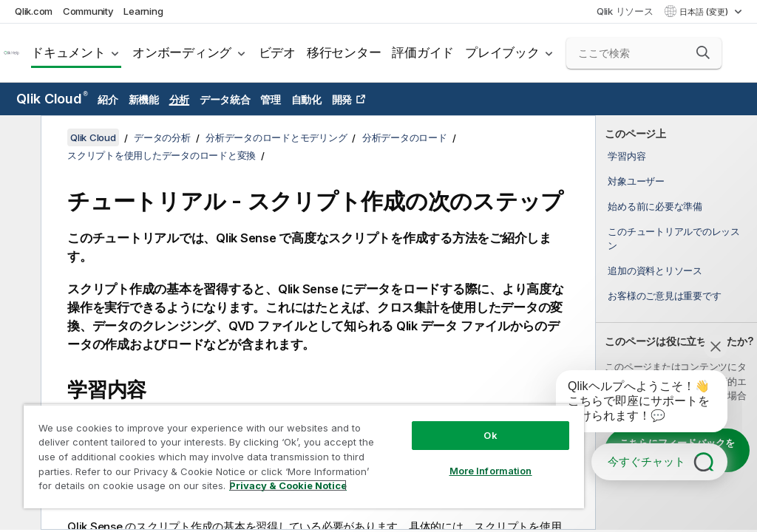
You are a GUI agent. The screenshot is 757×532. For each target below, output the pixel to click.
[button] (703, 52)
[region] (304, 456)
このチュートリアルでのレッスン (674, 238)
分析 (180, 99)
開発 (342, 99)
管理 (271, 99)
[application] (631, 404)
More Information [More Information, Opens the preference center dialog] (491, 471)
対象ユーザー (636, 181)
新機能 (144, 99)
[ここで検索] (644, 53)
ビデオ (277, 52)
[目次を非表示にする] (18, 138)
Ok (490, 435)
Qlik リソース (625, 11)
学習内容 (627, 156)
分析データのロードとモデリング (276, 137)
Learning (143, 11)
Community (88, 11)
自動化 (306, 99)
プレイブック (502, 52)
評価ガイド (423, 52)
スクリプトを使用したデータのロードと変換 (162, 155)
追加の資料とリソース (655, 270)
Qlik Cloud (52, 99)
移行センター (344, 52)
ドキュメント (68, 52)
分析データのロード (405, 137)
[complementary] (676, 323)
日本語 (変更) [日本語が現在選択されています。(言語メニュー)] (705, 12)
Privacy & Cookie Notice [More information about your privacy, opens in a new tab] (288, 485)
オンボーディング (182, 52)
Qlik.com (34, 11)
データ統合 (225, 99)
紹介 (108, 99)
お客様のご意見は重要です (664, 296)
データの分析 (162, 137)
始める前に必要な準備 (655, 206)
